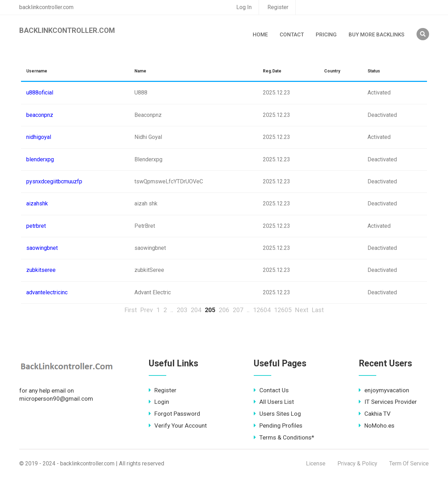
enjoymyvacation (384, 390)
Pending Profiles (278, 426)
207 (238, 310)
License (316, 463)
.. (172, 310)
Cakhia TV (375, 414)
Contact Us (271, 390)
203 (182, 310)
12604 (262, 310)
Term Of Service (409, 463)
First (131, 310)
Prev (147, 310)
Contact (292, 35)
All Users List (274, 402)
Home (260, 35)
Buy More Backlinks (376, 35)
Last (318, 310)
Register (278, 7)
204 (196, 310)
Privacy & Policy (357, 463)
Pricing (326, 35)
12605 (283, 310)
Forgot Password (174, 414)
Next (302, 310)
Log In (244, 7)
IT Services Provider (388, 402)
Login (159, 402)
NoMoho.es (377, 426)
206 (224, 310)
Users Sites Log (277, 414)
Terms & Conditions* (284, 437)
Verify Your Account (178, 426)
